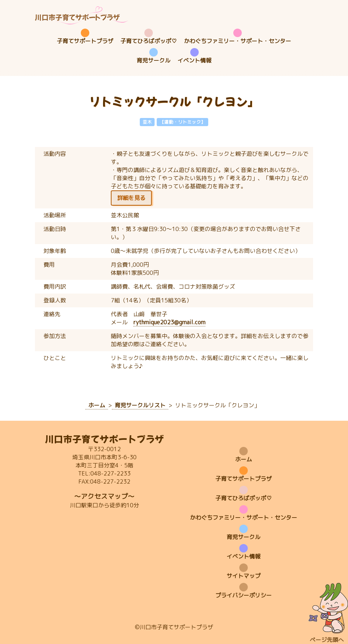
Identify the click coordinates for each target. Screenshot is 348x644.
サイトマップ (244, 576)
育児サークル (154, 60)
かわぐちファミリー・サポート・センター (238, 41)
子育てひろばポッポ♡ (149, 41)
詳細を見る (131, 198)
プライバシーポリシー (244, 595)
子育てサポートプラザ (85, 41)
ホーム (244, 459)
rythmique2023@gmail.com (169, 322)
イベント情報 (194, 60)
